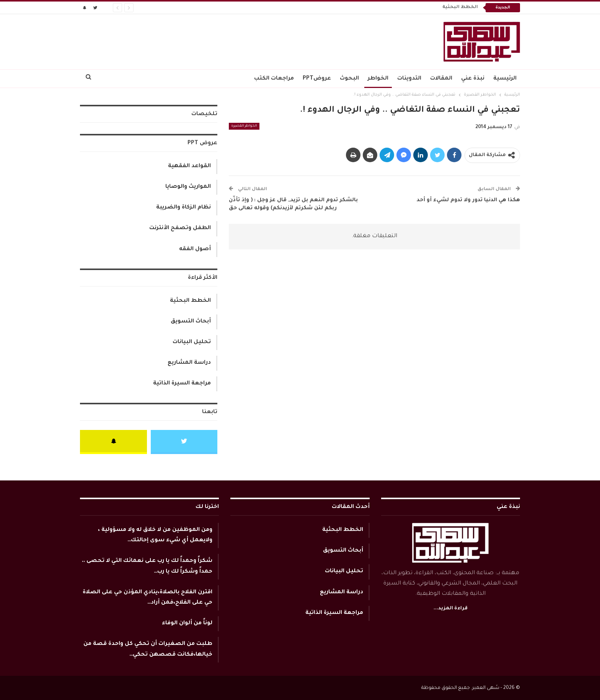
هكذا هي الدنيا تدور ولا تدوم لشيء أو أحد (468, 200)
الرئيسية (505, 79)
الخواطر (378, 79)
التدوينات (409, 79)
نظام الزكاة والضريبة (183, 208)
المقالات (441, 79)
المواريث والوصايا (188, 187)
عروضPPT (317, 79)
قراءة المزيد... (451, 609)
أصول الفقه (195, 249)
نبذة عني (473, 79)
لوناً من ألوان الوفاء (187, 623)
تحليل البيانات (192, 342)
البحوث (349, 79)
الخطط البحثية (460, 7)
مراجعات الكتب (274, 79)
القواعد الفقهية (189, 166)
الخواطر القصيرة (244, 126)
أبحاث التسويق (191, 322)
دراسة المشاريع (189, 363)
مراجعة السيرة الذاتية (182, 384)
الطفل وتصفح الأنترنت (180, 228)
